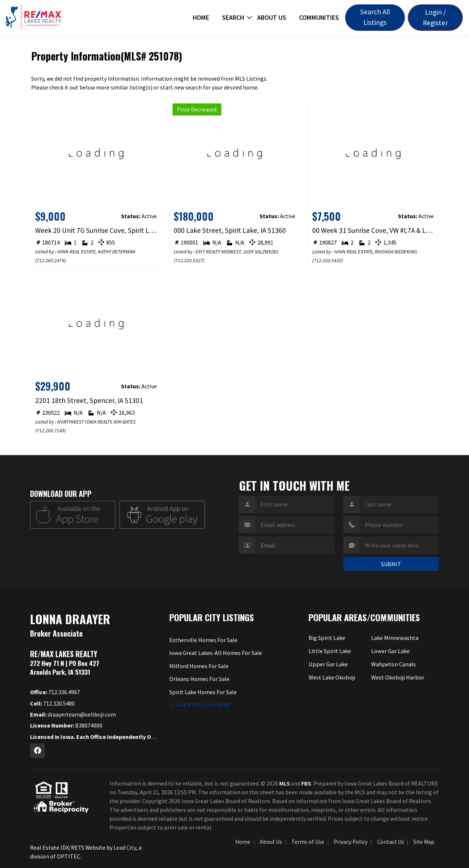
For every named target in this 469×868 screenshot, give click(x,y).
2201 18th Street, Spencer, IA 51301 (89, 400)
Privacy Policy (351, 842)
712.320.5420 (328, 260)
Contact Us (391, 842)
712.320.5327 (189, 260)
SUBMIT (391, 564)
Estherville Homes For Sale (203, 640)
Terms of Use (308, 842)
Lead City (125, 847)
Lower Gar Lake (390, 651)
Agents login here (200, 704)
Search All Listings (375, 17)
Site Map (424, 842)
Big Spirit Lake (327, 638)
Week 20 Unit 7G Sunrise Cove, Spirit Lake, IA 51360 (96, 230)
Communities (319, 18)
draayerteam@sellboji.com (73, 714)
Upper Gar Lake (328, 664)
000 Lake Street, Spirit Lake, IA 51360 (230, 230)
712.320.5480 (52, 703)
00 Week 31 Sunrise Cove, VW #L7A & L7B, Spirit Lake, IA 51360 (373, 230)
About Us (272, 18)
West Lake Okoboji (332, 677)
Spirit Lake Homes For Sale (203, 692)
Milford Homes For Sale (199, 666)
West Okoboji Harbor (398, 677)
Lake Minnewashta (394, 638)
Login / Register (435, 17)
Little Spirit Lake (330, 651)
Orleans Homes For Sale (199, 678)
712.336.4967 (55, 692)
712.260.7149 (51, 431)
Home (201, 18)
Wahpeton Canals (393, 664)
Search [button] (233, 18)
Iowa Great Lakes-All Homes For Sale (215, 653)
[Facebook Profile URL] (37, 751)
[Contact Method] (295, 545)
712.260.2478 (51, 260)
